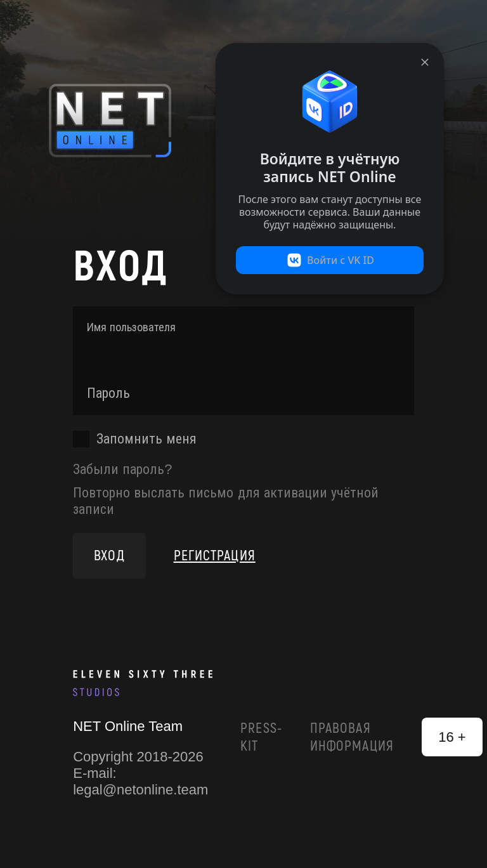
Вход (109, 556)
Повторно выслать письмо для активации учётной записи (226, 501)
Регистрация (215, 556)
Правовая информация (352, 737)
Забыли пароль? (122, 469)
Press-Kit (261, 737)
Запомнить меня (146, 439)
